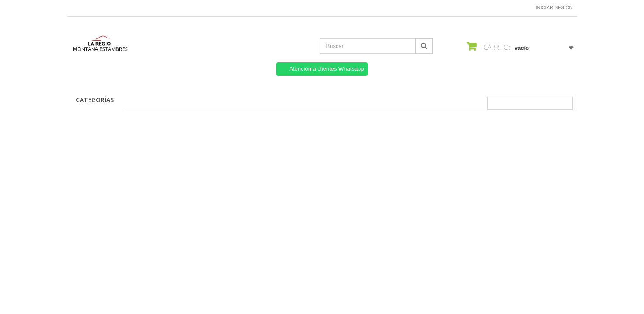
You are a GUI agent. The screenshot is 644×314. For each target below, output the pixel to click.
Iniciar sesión (554, 7)
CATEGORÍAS (95, 100)
